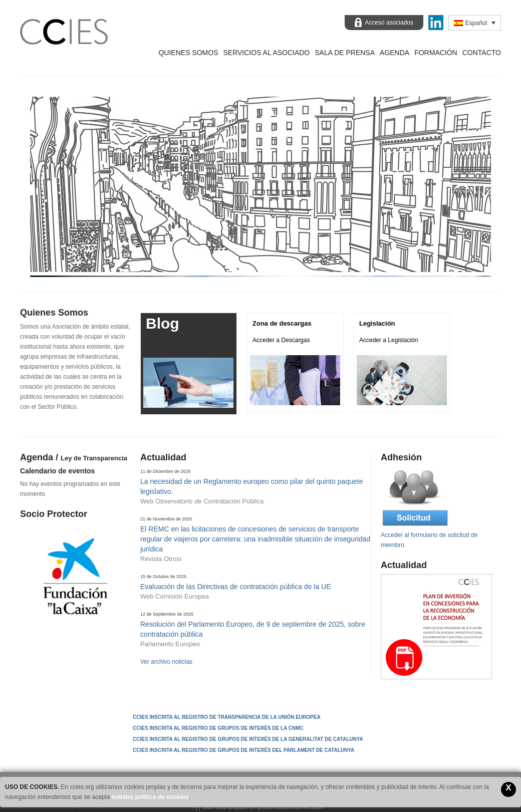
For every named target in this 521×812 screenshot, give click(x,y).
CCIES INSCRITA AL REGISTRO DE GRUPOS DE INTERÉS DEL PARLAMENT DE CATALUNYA (243, 750)
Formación (436, 53)
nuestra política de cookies (150, 797)
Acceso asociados (389, 23)
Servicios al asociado (266, 53)
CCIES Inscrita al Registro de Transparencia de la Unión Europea (227, 717)
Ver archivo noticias (166, 662)
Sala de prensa (345, 53)
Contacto (482, 53)
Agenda (395, 53)
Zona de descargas (282, 323)
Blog (163, 323)
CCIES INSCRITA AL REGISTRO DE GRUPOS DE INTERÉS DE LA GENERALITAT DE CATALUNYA (248, 739)
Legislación (377, 323)
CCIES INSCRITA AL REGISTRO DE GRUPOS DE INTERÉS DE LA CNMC (218, 728)
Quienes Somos (188, 53)
